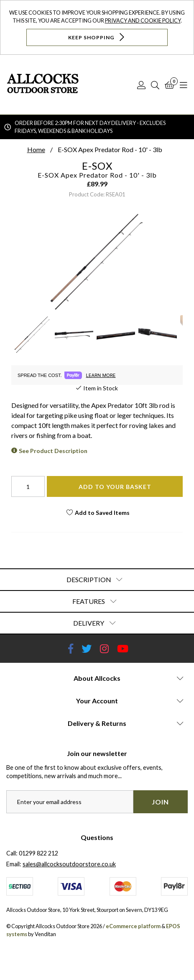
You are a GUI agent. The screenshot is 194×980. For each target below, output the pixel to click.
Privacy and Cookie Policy (143, 20)
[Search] (155, 85)
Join (160, 802)
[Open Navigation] (184, 85)
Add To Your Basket (115, 487)
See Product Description (53, 451)
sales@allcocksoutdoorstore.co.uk (69, 864)
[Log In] (141, 85)
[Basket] (170, 85)
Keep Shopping (97, 37)
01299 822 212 (38, 853)
